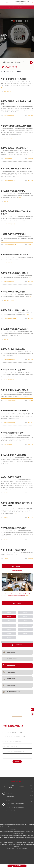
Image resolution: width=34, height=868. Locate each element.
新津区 (31, 802)
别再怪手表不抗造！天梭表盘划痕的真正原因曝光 (14, 751)
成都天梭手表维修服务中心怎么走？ (15, 329)
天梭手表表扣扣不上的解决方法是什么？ (16, 169)
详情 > (27, 596)
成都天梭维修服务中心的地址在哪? (14, 455)
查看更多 (17, 762)
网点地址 (9, 638)
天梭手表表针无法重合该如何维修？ (15, 390)
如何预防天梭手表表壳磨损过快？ (14, 234)
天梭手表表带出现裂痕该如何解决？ (15, 273)
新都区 (31, 795)
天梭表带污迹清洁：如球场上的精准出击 (16, 126)
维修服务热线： (17, 838)
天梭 (9, 621)
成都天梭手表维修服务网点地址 (13, 191)
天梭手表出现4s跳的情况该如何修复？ (15, 255)
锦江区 (31, 785)
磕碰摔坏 (9, 633)
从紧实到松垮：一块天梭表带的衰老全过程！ (13, 741)
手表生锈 (9, 625)
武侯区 (31, 789)
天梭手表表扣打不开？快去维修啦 (14, 79)
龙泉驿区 (32, 792)
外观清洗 (25, 621)
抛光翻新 (25, 625)
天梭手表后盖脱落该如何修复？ (13, 433)
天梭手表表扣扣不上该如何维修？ (14, 349)
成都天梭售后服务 (19, 645)
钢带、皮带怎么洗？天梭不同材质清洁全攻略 (13, 732)
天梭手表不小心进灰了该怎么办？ (14, 370)
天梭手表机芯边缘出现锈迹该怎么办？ (15, 148)
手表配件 (25, 617)
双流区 (31, 798)
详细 (19, 112)
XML (17, 851)
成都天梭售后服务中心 (22, 2)
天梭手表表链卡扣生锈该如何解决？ (15, 310)
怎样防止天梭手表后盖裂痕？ (12, 477)
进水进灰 (25, 629)
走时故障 (25, 612)
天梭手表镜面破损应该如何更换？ (14, 528)
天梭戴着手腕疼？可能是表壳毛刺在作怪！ (12, 746)
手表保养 (9, 617)
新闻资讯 (9, 629)
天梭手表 (9, 612)
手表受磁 (25, 633)
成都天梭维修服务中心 (11, 72)
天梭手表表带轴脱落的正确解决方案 (15, 411)
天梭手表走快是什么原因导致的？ (14, 550)
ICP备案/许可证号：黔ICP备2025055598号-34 (17, 849)
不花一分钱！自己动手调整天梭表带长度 (12, 756)
